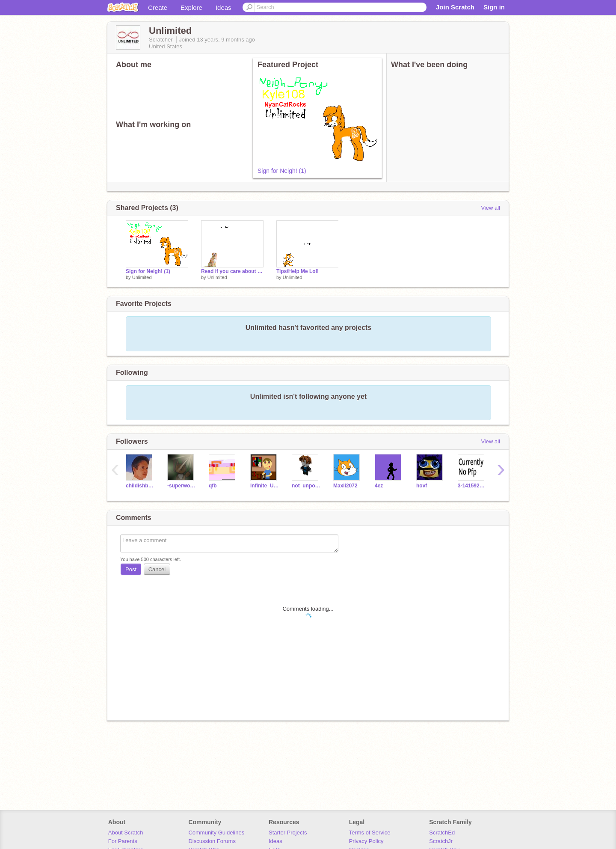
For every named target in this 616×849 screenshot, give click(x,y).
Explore (191, 7)
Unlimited (142, 277)
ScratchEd (442, 833)
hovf (422, 486)
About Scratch (126, 833)
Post (131, 569)
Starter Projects (288, 833)
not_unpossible (306, 486)
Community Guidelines (216, 833)
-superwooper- (182, 486)
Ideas (224, 7)
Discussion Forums (212, 841)
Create (158, 7)
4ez (379, 486)
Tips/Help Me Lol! (298, 271)
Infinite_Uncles (265, 486)
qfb (213, 486)
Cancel (157, 569)
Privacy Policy (366, 841)
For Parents (123, 841)
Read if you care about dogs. (232, 271)
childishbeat (140, 486)
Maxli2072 (345, 486)
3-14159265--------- (472, 486)
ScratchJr (441, 841)
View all (490, 208)
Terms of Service (370, 833)
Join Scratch (455, 7)
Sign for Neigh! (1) (282, 171)
